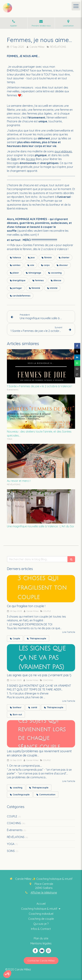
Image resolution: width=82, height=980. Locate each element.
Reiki (14, 159)
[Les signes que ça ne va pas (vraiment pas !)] (41, 658)
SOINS (11, 851)
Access (31, 159)
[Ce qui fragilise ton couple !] (41, 589)
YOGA (11, 844)
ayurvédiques (63, 151)
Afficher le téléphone (44, 893)
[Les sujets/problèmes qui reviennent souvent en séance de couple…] (41, 734)
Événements (15, 830)
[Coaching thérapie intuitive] (41, 904)
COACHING (14, 823)
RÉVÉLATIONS (16, 837)
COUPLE (12, 816)
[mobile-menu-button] (76, 6)
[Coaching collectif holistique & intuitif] (41, 924)
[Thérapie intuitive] (41, 919)
